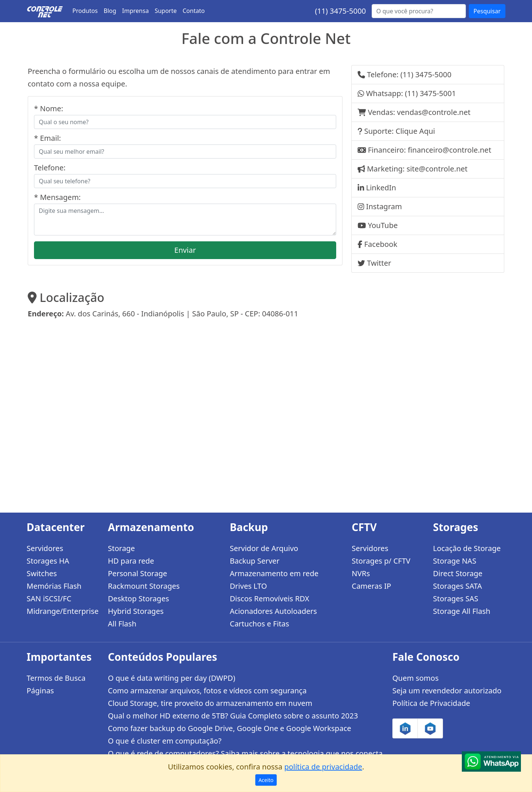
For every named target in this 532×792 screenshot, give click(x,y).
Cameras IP (371, 586)
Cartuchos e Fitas (260, 624)
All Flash (122, 624)
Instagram (384, 206)
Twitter (379, 263)
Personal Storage (137, 573)
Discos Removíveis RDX (270, 599)
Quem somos (415, 678)
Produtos (85, 11)
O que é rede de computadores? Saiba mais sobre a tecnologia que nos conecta (245, 753)
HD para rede (131, 561)
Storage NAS (455, 561)
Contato (194, 11)
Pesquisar (487, 11)
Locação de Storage (467, 548)
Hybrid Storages (136, 611)
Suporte (166, 11)
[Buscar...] (419, 11)
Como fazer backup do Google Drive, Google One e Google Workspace (230, 728)
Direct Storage (458, 573)
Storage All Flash (462, 611)
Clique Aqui (415, 131)
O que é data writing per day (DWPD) (172, 678)
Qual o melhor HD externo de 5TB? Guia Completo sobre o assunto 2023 (233, 716)
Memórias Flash (54, 586)
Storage (121, 548)
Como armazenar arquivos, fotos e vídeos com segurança (207, 691)
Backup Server (255, 561)
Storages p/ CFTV (381, 561)
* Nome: (49, 108)
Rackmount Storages (144, 586)
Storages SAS (456, 599)
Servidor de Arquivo (264, 548)
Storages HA (48, 561)
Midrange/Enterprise (63, 611)
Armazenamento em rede (274, 573)
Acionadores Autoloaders (273, 611)
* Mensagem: (57, 197)
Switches (42, 573)
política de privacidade (323, 767)
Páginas (40, 691)
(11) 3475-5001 (430, 93)
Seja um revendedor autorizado (447, 691)
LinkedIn (381, 188)
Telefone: (50, 168)
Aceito (266, 780)
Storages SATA (458, 586)
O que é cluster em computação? (165, 741)
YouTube (383, 225)
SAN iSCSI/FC (49, 599)
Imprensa (136, 11)
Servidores (45, 548)
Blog (110, 11)
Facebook (381, 244)
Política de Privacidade (431, 703)
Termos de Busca (56, 678)
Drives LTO (248, 586)
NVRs (361, 573)
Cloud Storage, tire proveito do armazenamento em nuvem (210, 703)
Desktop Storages (139, 599)
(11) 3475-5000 (340, 11)
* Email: (47, 138)
